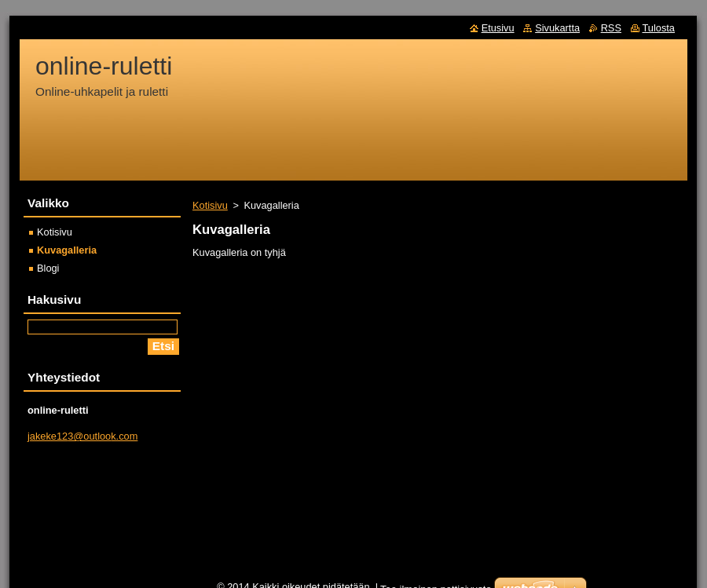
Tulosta (659, 28)
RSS (611, 28)
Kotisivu (210, 205)
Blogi (48, 268)
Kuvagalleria (67, 250)
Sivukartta (557, 28)
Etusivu (498, 28)
